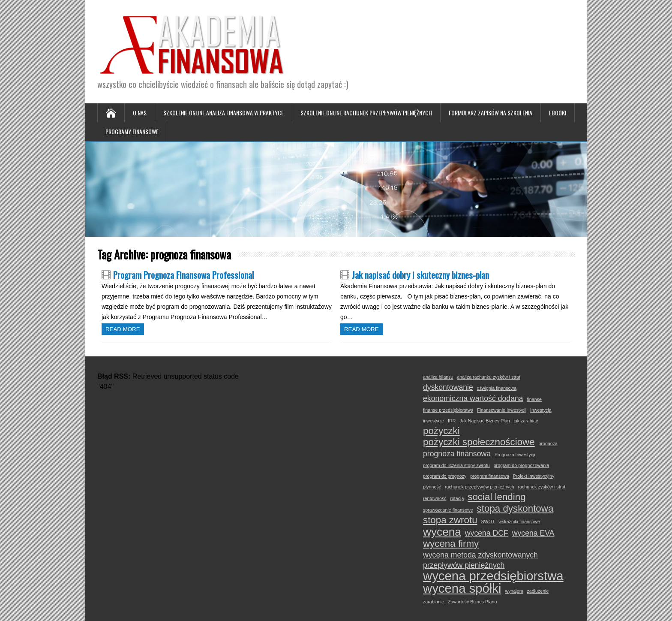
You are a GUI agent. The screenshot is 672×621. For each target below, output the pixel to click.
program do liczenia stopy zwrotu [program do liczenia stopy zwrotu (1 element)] (456, 465)
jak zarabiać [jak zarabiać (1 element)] (526, 421)
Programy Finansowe (132, 131)
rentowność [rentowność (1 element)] (435, 498)
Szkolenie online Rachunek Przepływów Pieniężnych (366, 113)
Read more (123, 329)
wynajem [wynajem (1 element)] (514, 591)
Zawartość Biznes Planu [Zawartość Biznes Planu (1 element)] (472, 602)
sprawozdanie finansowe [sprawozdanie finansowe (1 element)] (448, 510)
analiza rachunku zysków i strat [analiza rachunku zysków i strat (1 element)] (488, 377)
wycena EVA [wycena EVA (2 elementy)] (533, 533)
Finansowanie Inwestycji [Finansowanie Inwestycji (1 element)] (502, 410)
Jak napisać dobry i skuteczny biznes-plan (420, 275)
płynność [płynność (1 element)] (432, 487)
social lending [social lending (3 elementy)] (496, 497)
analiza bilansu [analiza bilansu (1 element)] (438, 377)
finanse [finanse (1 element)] (534, 399)
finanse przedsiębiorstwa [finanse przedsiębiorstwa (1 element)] (448, 410)
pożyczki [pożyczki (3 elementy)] (441, 431)
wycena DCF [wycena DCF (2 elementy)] (487, 533)
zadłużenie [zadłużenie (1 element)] (538, 591)
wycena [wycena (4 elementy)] (442, 532)
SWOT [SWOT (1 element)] (488, 522)
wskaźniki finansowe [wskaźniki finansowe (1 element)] (519, 522)
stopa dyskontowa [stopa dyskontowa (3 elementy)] (515, 509)
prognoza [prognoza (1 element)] (548, 443)
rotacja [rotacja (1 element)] (457, 498)
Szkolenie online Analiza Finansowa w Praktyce (223, 113)
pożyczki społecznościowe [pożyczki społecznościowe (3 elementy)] (479, 442)
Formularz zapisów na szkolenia (490, 113)
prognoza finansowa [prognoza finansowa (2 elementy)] (457, 454)
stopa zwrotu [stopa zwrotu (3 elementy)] (450, 520)
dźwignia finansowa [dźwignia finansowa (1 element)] (497, 388)
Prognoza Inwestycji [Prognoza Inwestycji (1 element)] (515, 455)
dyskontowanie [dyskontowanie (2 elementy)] (448, 387)
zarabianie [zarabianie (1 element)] (433, 602)
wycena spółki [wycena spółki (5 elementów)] (462, 588)
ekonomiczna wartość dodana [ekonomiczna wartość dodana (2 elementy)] (473, 398)
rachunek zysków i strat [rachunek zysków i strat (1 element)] (542, 487)
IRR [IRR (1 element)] (452, 421)
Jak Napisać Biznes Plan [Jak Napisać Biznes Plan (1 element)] (484, 421)
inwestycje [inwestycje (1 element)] (433, 421)
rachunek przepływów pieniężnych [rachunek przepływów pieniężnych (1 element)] (480, 487)
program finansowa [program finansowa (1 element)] (490, 476)
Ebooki (558, 113)
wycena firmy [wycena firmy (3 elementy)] (451, 544)
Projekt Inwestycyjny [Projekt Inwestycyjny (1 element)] (534, 476)
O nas (140, 113)
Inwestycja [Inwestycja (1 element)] (541, 410)
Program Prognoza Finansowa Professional (183, 275)
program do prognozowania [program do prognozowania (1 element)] (522, 465)
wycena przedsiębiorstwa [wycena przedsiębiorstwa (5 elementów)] (493, 576)
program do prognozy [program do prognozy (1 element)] (445, 476)
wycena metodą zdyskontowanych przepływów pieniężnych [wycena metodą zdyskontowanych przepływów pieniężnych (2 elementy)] (480, 560)
